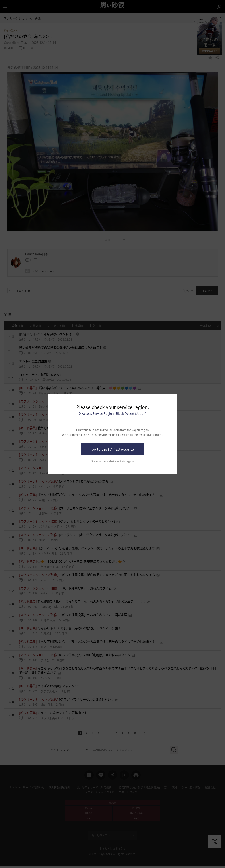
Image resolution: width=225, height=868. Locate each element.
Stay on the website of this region (112, 461)
